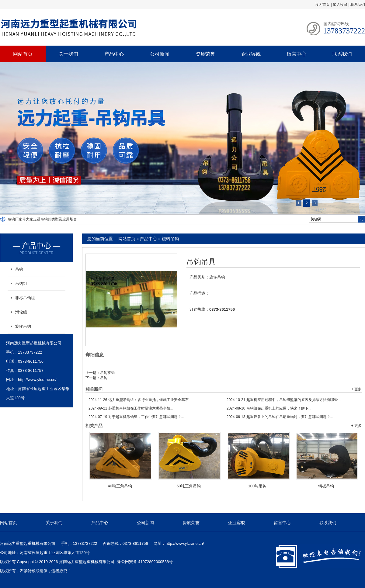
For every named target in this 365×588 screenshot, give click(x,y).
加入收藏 (340, 5)
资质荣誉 (205, 54)
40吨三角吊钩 (120, 486)
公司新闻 (160, 54)
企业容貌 (251, 54)
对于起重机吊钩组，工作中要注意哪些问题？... (136, 417)
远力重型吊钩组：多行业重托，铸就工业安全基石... (140, 400)
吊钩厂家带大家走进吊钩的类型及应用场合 (42, 219)
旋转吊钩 (170, 239)
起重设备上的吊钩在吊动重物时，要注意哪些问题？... (280, 417)
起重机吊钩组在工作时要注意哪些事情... (131, 408)
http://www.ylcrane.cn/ (37, 380)
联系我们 (358, 5)
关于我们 (68, 54)
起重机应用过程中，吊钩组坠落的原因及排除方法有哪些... (284, 400)
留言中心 (297, 54)
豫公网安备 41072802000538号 (145, 562)
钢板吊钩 (326, 486)
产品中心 (114, 54)
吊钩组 (21, 284)
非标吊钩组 (25, 298)
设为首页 (322, 5)
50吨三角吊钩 (188, 486)
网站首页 (23, 54)
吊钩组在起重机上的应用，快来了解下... (269, 408)
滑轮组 (21, 312)
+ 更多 (356, 389)
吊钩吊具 (201, 262)
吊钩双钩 (107, 373)
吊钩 (104, 378)
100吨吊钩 (257, 486)
